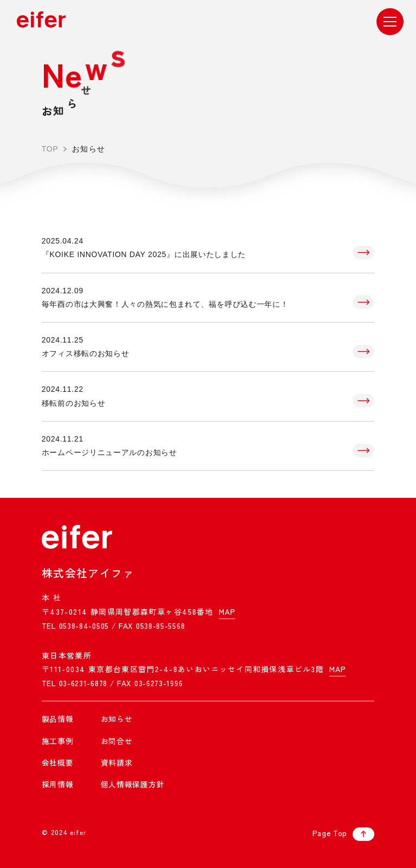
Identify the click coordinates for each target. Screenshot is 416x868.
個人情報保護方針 (133, 784)
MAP (227, 611)
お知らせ (117, 719)
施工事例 (58, 741)
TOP (50, 149)
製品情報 (58, 719)
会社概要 (58, 762)
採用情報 (58, 784)
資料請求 (117, 762)
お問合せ (117, 741)
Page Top (344, 834)
